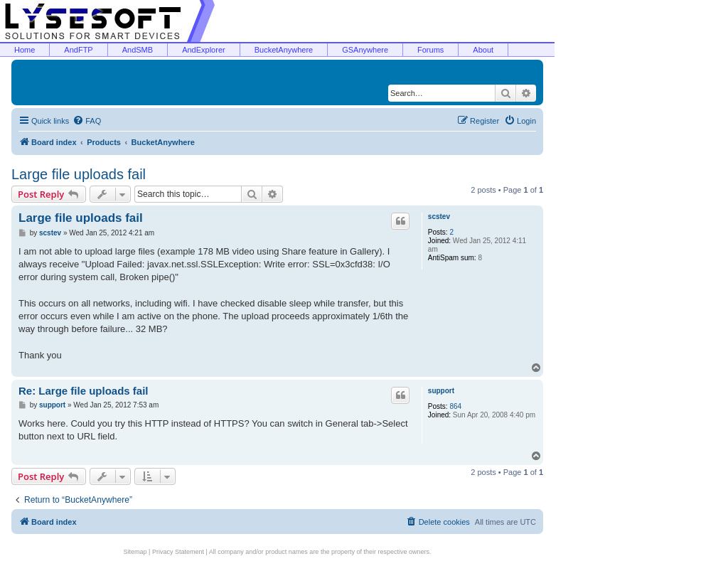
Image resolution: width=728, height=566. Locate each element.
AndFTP (78, 50)
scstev (439, 217)
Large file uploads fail (79, 174)
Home (25, 50)
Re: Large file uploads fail (84, 391)
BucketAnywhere (284, 50)
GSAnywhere (365, 50)
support (441, 391)
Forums (430, 50)
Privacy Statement (178, 552)
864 (455, 406)
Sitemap (135, 552)
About (483, 50)
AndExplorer (204, 50)
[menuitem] (87, 121)
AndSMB (138, 50)
